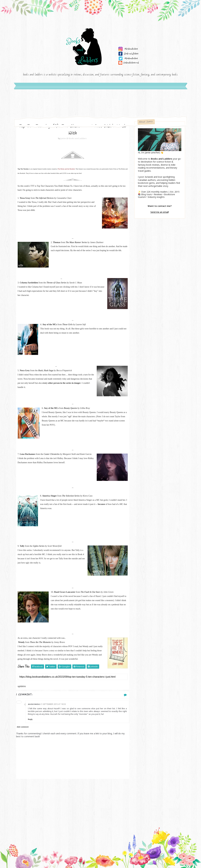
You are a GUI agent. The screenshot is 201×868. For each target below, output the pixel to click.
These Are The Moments (40, 642)
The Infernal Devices (45, 198)
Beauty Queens (70, 408)
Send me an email (159, 212)
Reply (30, 719)
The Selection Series (71, 496)
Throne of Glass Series (56, 283)
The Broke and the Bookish (66, 169)
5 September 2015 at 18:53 (54, 704)
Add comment (23, 727)
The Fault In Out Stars (90, 592)
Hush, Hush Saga (46, 370)
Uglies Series (39, 546)
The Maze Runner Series (76, 242)
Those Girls (67, 324)
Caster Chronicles (52, 454)
